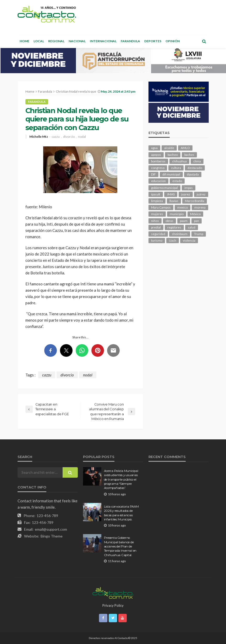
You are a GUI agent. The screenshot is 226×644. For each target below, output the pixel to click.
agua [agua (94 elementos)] (154, 148)
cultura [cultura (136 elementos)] (176, 168)
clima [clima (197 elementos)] (197, 161)
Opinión (173, 41)
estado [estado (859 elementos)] (177, 181)
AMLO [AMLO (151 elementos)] (185, 148)
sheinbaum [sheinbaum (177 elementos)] (180, 234)
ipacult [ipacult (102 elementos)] (156, 194)
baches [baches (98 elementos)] (189, 155)
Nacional (77, 41)
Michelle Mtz (39, 137)
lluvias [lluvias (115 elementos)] (174, 201)
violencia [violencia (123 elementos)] (189, 240)
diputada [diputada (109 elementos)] (193, 174)
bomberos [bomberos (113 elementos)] (158, 161)
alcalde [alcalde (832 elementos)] (169, 148)
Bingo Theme (52, 536)
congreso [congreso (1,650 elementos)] (158, 168)
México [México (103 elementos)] (195, 214)
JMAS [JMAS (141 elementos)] (171, 194)
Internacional (103, 41)
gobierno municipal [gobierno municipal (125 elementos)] (164, 188)
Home (24, 41)
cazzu (56, 137)
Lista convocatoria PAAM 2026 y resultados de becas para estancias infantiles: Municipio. (121, 513)
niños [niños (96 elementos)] (155, 221)
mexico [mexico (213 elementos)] (183, 207)
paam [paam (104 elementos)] (184, 221)
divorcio (69, 137)
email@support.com (51, 529)
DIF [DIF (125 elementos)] (153, 174)
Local (39, 41)
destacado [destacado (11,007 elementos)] (195, 168)
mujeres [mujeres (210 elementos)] (157, 214)
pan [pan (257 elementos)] (197, 221)
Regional (56, 41)
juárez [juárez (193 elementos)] (201, 194)
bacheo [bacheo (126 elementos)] (173, 155)
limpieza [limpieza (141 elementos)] (157, 201)
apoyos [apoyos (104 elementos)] (156, 155)
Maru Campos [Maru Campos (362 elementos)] (161, 207)
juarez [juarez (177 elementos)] (186, 194)
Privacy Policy (113, 605)
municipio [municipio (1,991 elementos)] (177, 214)
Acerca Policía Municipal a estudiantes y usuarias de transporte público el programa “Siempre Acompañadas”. (121, 480)
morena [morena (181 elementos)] (200, 207)
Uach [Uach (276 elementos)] (173, 240)
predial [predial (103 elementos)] (156, 227)
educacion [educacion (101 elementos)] (158, 181)
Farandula (130, 41)
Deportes (153, 41)
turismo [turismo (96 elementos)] (157, 240)
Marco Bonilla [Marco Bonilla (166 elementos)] (195, 201)
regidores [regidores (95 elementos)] (174, 227)
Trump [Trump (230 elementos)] (199, 234)
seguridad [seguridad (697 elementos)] (158, 234)
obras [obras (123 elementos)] (169, 221)
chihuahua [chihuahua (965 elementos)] (179, 161)
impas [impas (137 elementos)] (189, 188)
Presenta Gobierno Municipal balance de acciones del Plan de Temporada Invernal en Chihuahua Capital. (120, 546)
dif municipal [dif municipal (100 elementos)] (171, 174)
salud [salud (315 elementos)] (192, 227)
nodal (82, 137)
